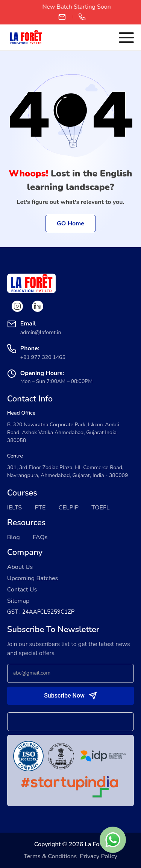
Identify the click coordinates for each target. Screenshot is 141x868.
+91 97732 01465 (82, 17)
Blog (14, 537)
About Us (20, 567)
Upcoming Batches (33, 578)
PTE (40, 508)
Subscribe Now (64, 695)
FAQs (40, 537)
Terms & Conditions (50, 856)
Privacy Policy (98, 856)
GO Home (70, 223)
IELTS (15, 508)
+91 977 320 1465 (43, 357)
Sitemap (18, 601)
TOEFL (100, 508)
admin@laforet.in (62, 17)
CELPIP (69, 508)
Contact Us (22, 590)
